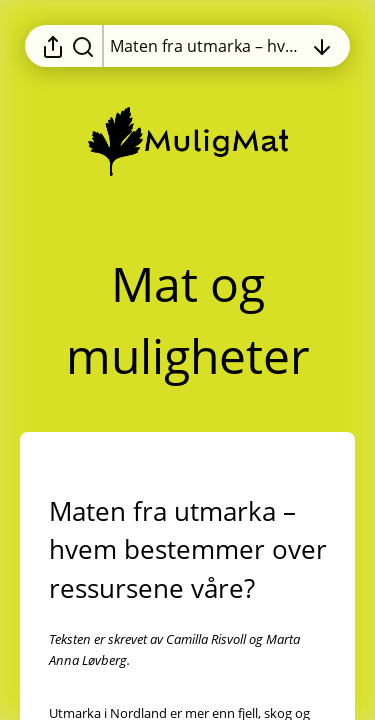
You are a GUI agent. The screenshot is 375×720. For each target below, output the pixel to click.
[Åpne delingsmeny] (53, 46)
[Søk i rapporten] (83, 46)
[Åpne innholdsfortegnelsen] (206, 46)
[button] (188, 550)
